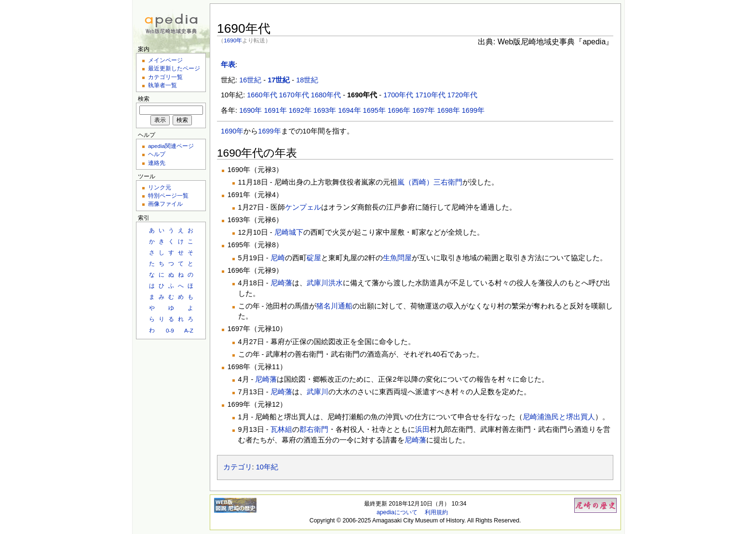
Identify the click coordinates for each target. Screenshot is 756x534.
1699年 (473, 110)
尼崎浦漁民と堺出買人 (559, 417)
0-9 (170, 330)
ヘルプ (157, 154)
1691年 (275, 110)
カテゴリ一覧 (165, 77)
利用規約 (436, 512)
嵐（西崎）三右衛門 (430, 182)
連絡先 (157, 163)
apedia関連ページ (171, 146)
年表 (228, 65)
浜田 (422, 429)
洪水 (336, 283)
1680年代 (326, 95)
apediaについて (397, 512)
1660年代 (262, 95)
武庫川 (317, 283)
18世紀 (307, 80)
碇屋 (314, 258)
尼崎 (278, 258)
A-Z (189, 330)
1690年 (233, 40)
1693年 (325, 110)
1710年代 (430, 95)
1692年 (300, 110)
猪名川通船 (334, 306)
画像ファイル (165, 204)
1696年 (399, 110)
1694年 (349, 110)
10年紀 (267, 467)
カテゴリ (238, 467)
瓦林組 (281, 429)
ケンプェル (303, 207)
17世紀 (279, 80)
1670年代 (294, 95)
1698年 (449, 110)
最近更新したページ (174, 68)
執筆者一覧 (162, 85)
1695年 (374, 110)
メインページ (165, 60)
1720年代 (462, 95)
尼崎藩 (281, 283)
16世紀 (250, 80)
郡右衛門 (314, 429)
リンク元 (160, 187)
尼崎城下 (289, 232)
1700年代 (398, 95)
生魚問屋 (397, 258)
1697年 (424, 110)
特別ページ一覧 (168, 195)
